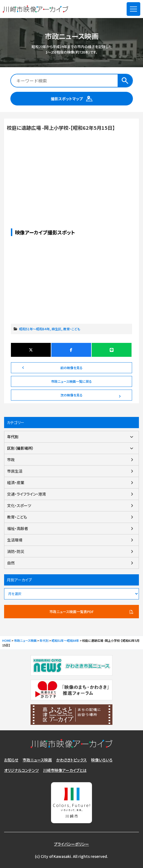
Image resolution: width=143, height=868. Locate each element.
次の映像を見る (71, 395)
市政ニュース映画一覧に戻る (71, 381)
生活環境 (15, 540)
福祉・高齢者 (18, 528)
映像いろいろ (102, 760)
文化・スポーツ (19, 505)
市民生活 (15, 471)
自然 (11, 563)
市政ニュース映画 (37, 760)
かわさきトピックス (71, 760)
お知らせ (11, 760)
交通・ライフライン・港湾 (26, 494)
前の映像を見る (71, 368)
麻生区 (56, 329)
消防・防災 (16, 551)
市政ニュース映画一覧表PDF (71, 612)
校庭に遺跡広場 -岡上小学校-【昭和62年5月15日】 (71, 168)
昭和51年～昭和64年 (34, 329)
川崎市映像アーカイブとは (65, 770)
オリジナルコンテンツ (21, 770)
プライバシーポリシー (71, 844)
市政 (11, 460)
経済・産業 (16, 482)
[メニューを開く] (133, 9)
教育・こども (72, 329)
